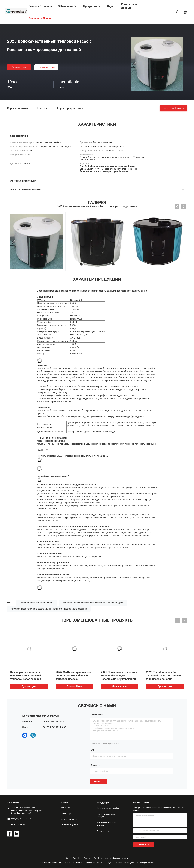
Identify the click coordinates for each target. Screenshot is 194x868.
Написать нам (47, 67)
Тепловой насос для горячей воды (37, 603)
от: (92, 750)
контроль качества (69, 819)
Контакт (98, 782)
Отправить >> (144, 845)
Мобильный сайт (89, 858)
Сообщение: (97, 715)
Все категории (103, 831)
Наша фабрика (67, 813)
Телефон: (95, 765)
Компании (65, 808)
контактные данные (69, 825)
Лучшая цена (19, 67)
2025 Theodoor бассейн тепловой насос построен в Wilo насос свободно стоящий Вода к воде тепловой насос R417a (163, 679)
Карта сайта (71, 858)
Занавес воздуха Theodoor (108, 808)
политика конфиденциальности (115, 858)
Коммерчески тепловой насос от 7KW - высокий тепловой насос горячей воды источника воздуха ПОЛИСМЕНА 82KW (26, 679)
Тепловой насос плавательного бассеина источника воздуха (93, 603)
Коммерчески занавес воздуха (106, 824)
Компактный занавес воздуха (106, 815)
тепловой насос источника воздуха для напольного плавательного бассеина (49, 609)
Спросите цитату (173, 108)
